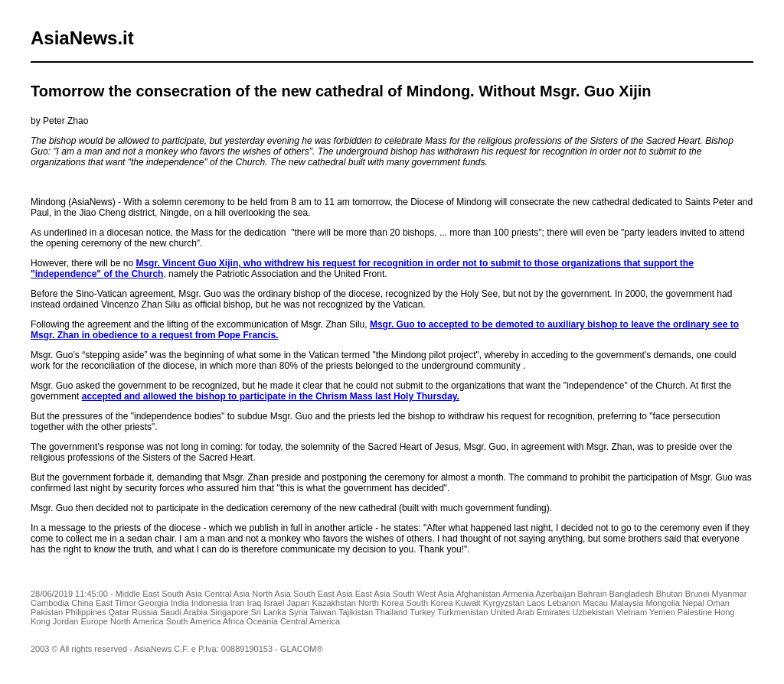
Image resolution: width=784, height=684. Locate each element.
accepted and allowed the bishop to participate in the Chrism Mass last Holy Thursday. (271, 396)
